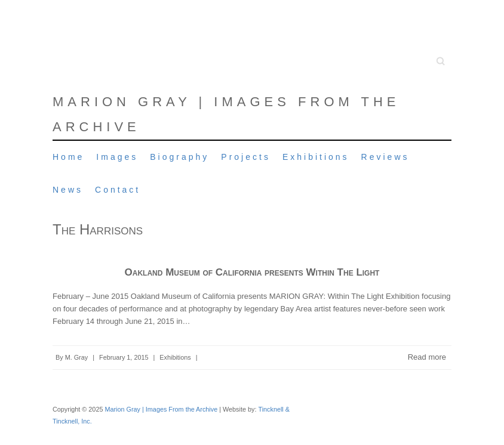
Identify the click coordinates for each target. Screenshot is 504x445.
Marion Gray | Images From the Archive (226, 114)
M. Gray (77, 357)
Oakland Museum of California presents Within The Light (252, 272)
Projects (246, 157)
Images (117, 157)
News (68, 190)
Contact (118, 190)
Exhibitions (316, 157)
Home (68, 157)
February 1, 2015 (124, 357)
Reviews (385, 157)
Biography (179, 157)
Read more (427, 357)
